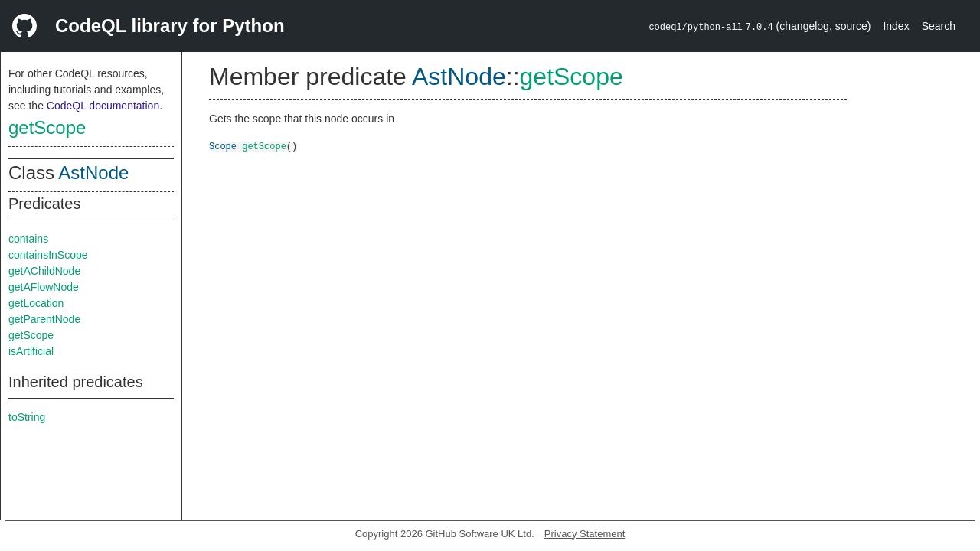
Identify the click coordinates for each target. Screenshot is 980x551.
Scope (223, 146)
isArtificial (31, 351)
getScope (47, 127)
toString (27, 417)
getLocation (36, 303)
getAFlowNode (44, 287)
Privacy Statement (585, 534)
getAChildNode (44, 271)
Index (896, 26)
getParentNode (44, 319)
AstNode (93, 173)
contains (28, 239)
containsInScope (48, 255)
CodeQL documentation (103, 106)
